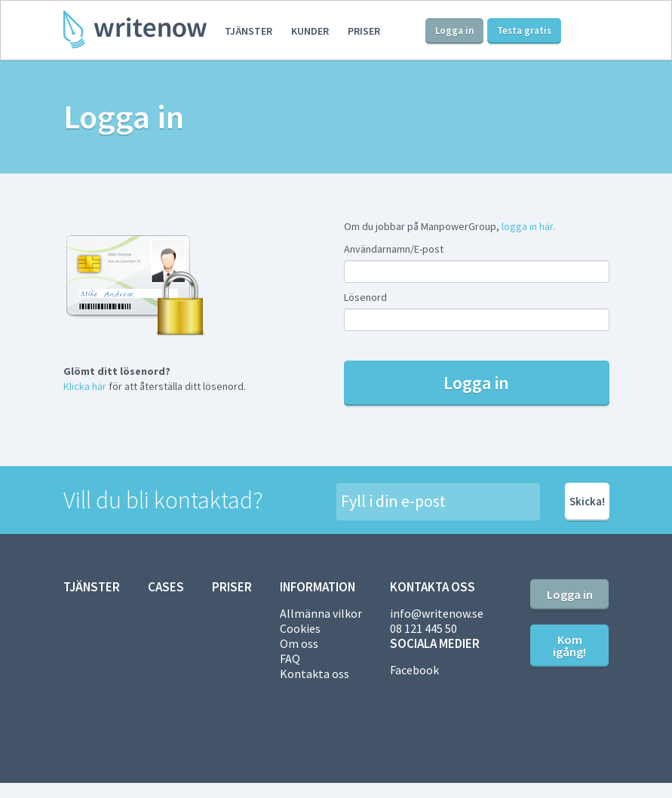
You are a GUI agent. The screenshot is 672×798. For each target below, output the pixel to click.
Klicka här (85, 386)
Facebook (414, 670)
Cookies (300, 628)
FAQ (290, 658)
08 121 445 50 (423, 628)
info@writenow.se (437, 613)
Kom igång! (569, 646)
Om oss (299, 643)
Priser (364, 31)
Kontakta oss (315, 674)
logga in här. (528, 226)
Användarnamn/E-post (394, 249)
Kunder (310, 31)
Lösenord (365, 297)
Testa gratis (524, 31)
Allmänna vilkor (321, 613)
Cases (166, 587)
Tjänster (249, 31)
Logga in (454, 31)
